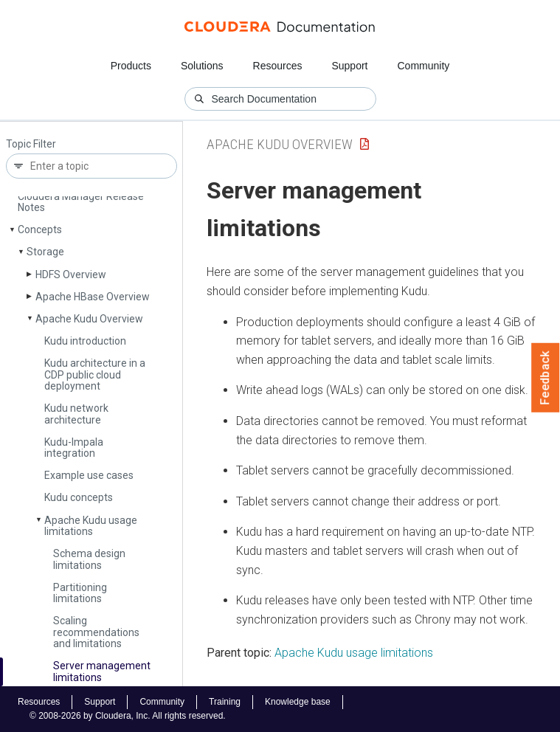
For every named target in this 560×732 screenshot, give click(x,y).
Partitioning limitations (80, 593)
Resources (278, 66)
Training (225, 702)
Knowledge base (298, 702)
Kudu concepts (79, 497)
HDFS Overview (71, 274)
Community (424, 66)
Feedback (546, 378)
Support (349, 66)
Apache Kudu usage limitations (91, 526)
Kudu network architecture (76, 414)
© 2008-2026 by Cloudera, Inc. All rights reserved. (128, 716)
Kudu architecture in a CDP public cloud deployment (95, 374)
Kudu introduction (85, 341)
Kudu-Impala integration (74, 448)
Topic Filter (31, 144)
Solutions (202, 66)
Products (131, 66)
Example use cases (89, 475)
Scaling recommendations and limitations (96, 632)
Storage (45, 252)
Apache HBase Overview (93, 297)
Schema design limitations (89, 559)
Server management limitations (102, 671)
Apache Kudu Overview (89, 319)
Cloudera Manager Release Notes (81, 202)
